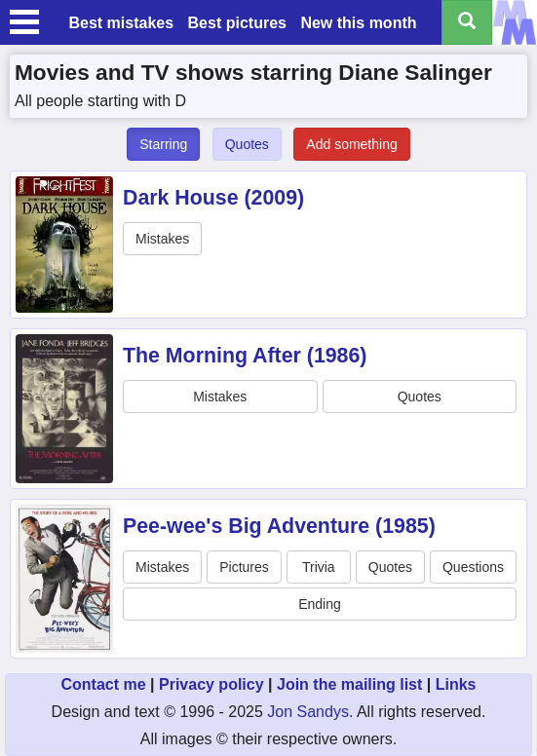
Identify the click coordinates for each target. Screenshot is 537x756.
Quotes (247, 144)
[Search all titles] (467, 22)
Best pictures (237, 23)
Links (456, 684)
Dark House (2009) (213, 198)
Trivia (319, 567)
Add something (351, 144)
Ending (320, 604)
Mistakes (162, 239)
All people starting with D (100, 101)
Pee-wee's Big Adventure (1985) (279, 526)
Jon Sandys (308, 712)
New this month (358, 23)
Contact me (103, 684)
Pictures (244, 567)
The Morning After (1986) (245, 356)
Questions (473, 567)
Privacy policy (211, 684)
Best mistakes (121, 23)
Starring (163, 144)
